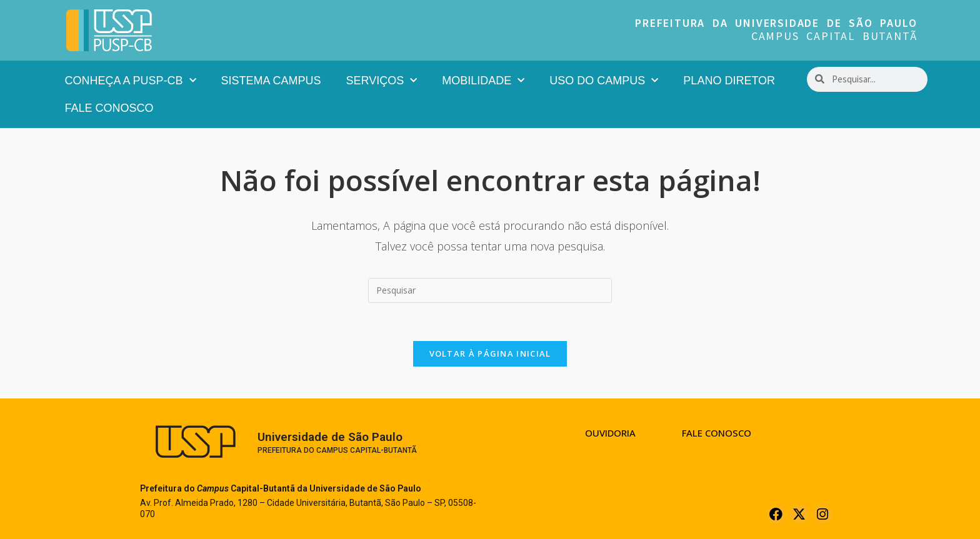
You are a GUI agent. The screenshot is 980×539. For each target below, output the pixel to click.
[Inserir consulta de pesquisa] (490, 290)
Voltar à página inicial (490, 354)
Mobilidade (483, 81)
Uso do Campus (604, 81)
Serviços (382, 81)
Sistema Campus (271, 81)
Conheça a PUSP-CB (131, 81)
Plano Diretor (729, 81)
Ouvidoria (610, 433)
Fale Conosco (109, 108)
